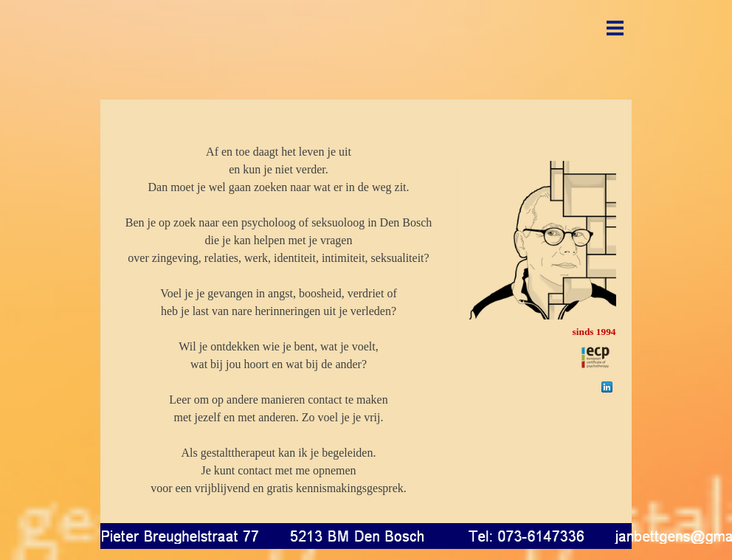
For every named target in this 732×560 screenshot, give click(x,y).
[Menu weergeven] (615, 28)
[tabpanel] (279, 311)
